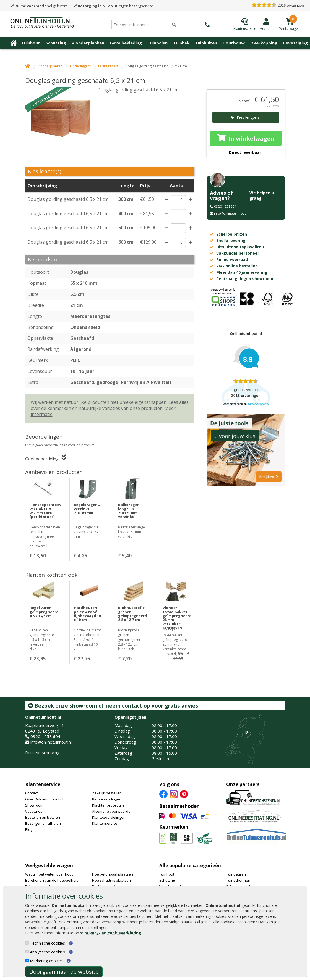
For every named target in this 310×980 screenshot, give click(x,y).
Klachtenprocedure (108, 805)
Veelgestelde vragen (49, 866)
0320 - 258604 (225, 206)
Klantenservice (43, 784)
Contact (32, 793)
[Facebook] (163, 794)
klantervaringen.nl (258, 404)
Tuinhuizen (206, 43)
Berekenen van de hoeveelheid (52, 880)
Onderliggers (80, 66)
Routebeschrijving (42, 752)
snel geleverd (39, 6)
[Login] (266, 24)
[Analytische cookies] (27, 952)
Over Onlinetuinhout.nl (44, 799)
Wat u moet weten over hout (49, 874)
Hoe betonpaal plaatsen (113, 874)
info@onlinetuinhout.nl (232, 213)
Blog (29, 829)
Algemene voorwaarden (112, 811)
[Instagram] (174, 794)
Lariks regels (108, 66)
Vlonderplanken (88, 43)
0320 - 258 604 (45, 736)
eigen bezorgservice (113, 6)
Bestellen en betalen (43, 817)
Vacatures (34, 811)
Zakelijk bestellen (107, 793)
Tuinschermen (238, 880)
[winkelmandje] (290, 28)
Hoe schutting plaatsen (111, 880)
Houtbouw (234, 43)
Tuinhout (31, 43)
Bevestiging (295, 43)
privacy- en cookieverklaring (113, 933)
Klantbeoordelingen (109, 817)
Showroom (34, 805)
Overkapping (264, 43)
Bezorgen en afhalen (43, 823)
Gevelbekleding (126, 43)
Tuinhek (181, 43)
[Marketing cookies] (27, 961)
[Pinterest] (184, 794)
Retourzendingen (107, 799)
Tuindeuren (236, 874)
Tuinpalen (157, 43)
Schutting (56, 43)
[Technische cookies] (27, 943)
